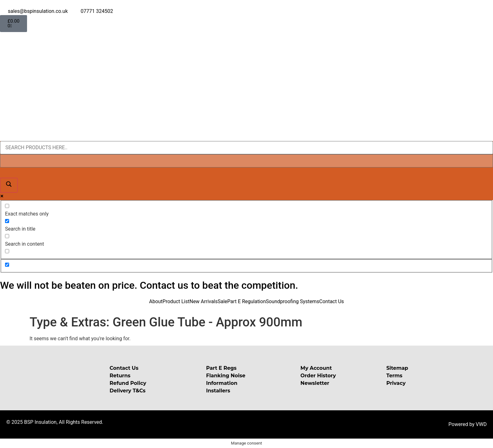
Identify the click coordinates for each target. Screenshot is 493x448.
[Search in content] (7, 236)
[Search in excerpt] (7, 251)
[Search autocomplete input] (246, 161)
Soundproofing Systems (292, 301)
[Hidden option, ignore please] (7, 265)
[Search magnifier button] (9, 185)
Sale (222, 301)
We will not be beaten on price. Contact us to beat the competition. (149, 285)
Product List (176, 301)
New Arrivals (204, 301)
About (156, 301)
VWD (481, 424)
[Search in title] (7, 221)
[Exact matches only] (7, 206)
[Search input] (246, 148)
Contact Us (332, 301)
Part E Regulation (247, 301)
